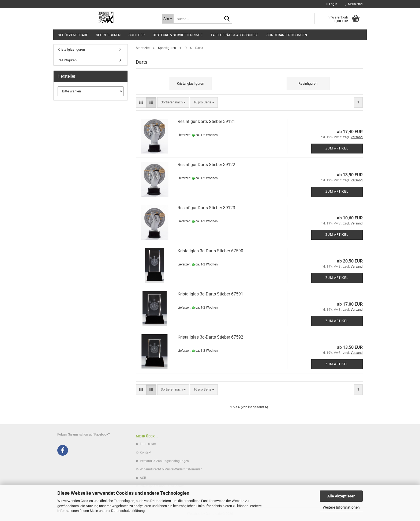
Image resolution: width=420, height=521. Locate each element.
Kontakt (146, 452)
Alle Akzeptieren (341, 496)
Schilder (137, 35)
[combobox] (173, 102)
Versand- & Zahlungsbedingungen (164, 461)
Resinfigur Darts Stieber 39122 (206, 165)
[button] (141, 102)
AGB (143, 478)
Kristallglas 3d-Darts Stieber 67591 (210, 294)
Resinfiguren (67, 60)
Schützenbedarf (73, 35)
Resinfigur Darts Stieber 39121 (206, 121)
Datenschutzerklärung (128, 511)
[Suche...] (168, 19)
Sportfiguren (108, 35)
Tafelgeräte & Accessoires (235, 35)
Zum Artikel (337, 148)
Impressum (148, 444)
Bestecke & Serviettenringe (178, 35)
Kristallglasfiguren (71, 49)
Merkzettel (354, 4)
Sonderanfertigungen (287, 35)
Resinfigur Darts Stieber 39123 (206, 208)
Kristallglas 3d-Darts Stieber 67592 (210, 337)
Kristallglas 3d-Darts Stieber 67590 (210, 251)
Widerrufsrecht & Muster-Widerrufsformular (171, 469)
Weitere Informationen (341, 507)
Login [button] (332, 4)
